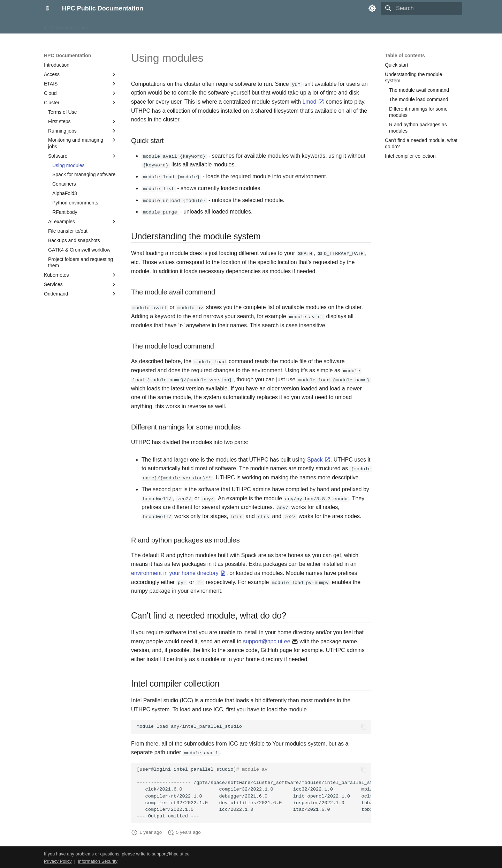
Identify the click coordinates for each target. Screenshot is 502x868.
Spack (319, 459)
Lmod (313, 102)
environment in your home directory (179, 572)
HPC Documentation (66, 25)
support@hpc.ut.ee (267, 640)
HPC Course (111, 25)
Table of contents (405, 55)
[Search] (421, 8)
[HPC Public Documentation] (47, 8)
